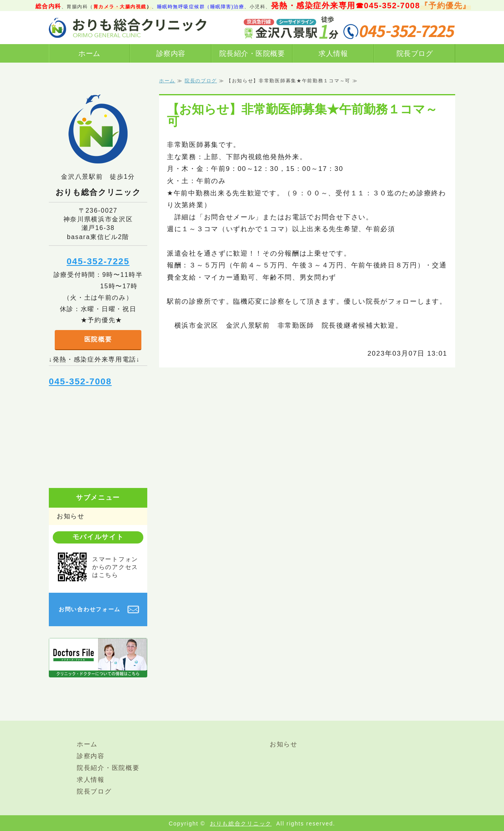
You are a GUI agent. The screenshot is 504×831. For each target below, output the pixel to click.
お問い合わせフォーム (90, 609)
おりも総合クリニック (241, 824)
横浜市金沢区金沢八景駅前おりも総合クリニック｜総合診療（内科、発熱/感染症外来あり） (128, 28)
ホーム (89, 53)
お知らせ (71, 516)
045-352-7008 (80, 381)
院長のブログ (201, 81)
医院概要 (98, 339)
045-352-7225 (98, 261)
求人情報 (333, 53)
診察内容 (171, 53)
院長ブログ (415, 53)
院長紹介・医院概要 (252, 53)
